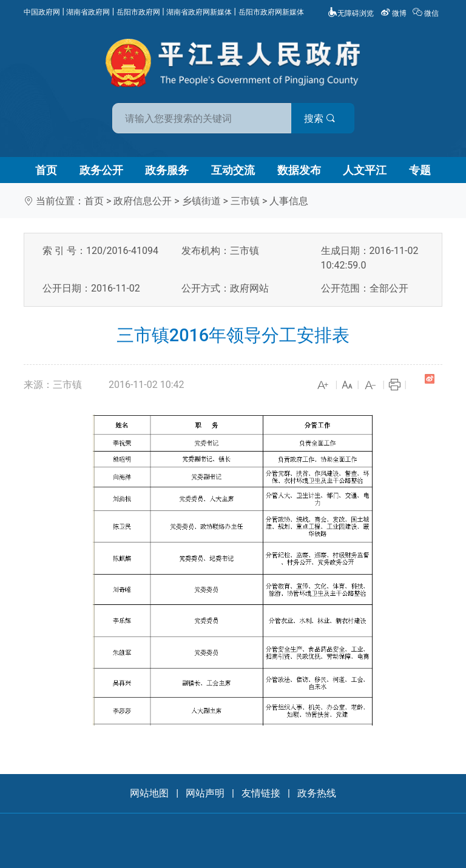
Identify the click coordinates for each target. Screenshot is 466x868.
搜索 (320, 119)
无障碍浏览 (351, 13)
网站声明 (205, 793)
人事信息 (289, 201)
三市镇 (245, 201)
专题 (420, 170)
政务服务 (167, 170)
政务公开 (101, 170)
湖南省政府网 (88, 12)
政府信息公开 (143, 201)
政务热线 (317, 793)
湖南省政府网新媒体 (199, 12)
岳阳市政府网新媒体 (271, 12)
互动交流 (233, 170)
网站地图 (149, 793)
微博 (394, 13)
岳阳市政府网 (138, 12)
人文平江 (365, 170)
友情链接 (261, 793)
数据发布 (299, 170)
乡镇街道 (201, 201)
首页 (46, 170)
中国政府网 (42, 12)
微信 (427, 13)
